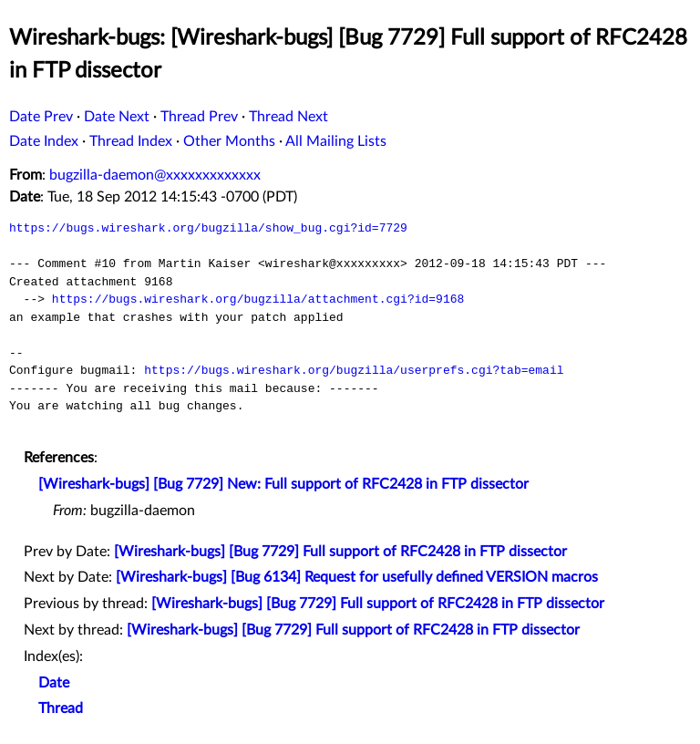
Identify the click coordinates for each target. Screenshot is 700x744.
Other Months (229, 141)
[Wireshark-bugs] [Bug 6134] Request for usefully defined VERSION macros (357, 577)
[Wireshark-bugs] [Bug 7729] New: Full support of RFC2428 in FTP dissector (283, 484)
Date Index (44, 141)
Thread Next (288, 117)
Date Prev (41, 117)
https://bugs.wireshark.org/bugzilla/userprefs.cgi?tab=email (354, 370)
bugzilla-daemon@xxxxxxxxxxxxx (155, 175)
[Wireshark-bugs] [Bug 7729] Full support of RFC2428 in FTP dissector (340, 552)
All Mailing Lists (336, 141)
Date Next (117, 117)
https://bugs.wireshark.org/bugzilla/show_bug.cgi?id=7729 (208, 228)
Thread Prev (199, 117)
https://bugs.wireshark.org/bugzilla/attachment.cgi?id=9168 (258, 299)
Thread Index (131, 141)
